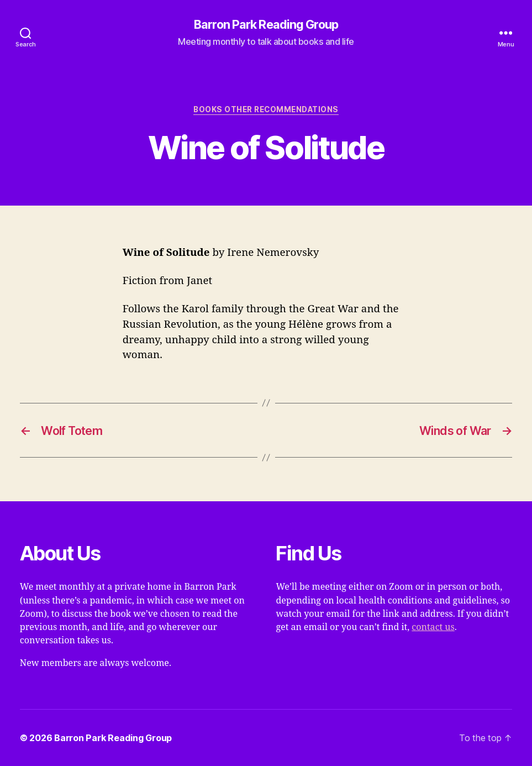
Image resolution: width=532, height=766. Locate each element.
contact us (433, 627)
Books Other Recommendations (266, 109)
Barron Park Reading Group (266, 25)
